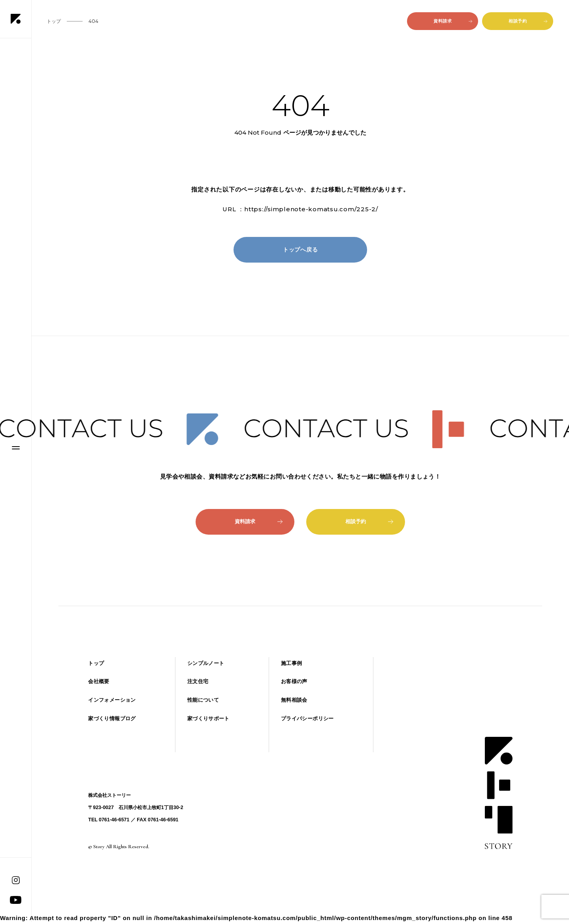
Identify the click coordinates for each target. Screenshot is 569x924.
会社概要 (99, 681)
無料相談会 (294, 700)
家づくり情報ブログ (112, 718)
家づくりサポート (208, 718)
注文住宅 (198, 681)
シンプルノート (206, 663)
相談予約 (528, 21)
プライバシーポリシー (307, 718)
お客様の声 (294, 681)
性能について (203, 700)
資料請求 (453, 21)
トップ (96, 663)
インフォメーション (112, 700)
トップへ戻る (301, 250)
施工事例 (292, 663)
